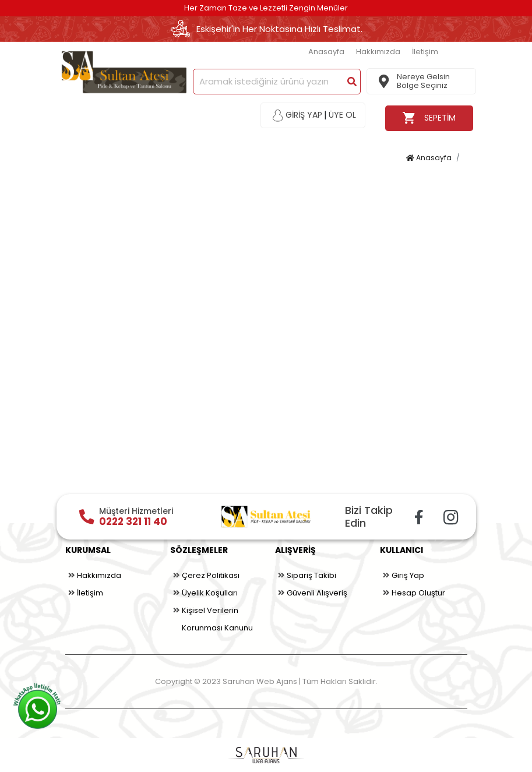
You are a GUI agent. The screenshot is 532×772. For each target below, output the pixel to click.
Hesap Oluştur (413, 593)
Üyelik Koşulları (204, 593)
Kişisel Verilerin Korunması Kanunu (212, 618)
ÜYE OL (342, 115)
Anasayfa (326, 52)
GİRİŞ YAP (297, 115)
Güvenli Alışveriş (311, 593)
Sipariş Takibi (306, 576)
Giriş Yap (402, 576)
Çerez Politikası (205, 576)
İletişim (425, 52)
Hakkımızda (378, 52)
